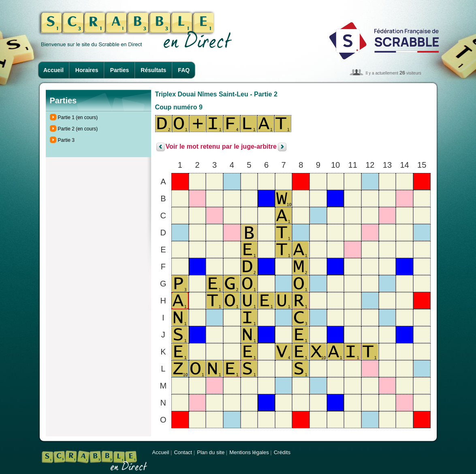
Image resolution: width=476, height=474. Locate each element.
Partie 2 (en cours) (78, 129)
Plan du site (211, 452)
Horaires (87, 70)
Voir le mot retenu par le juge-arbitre (221, 147)
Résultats (153, 70)
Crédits (282, 452)
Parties (120, 70)
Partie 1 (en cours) (78, 117)
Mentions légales (249, 452)
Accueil (53, 70)
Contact (183, 452)
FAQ (184, 70)
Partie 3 (66, 140)
